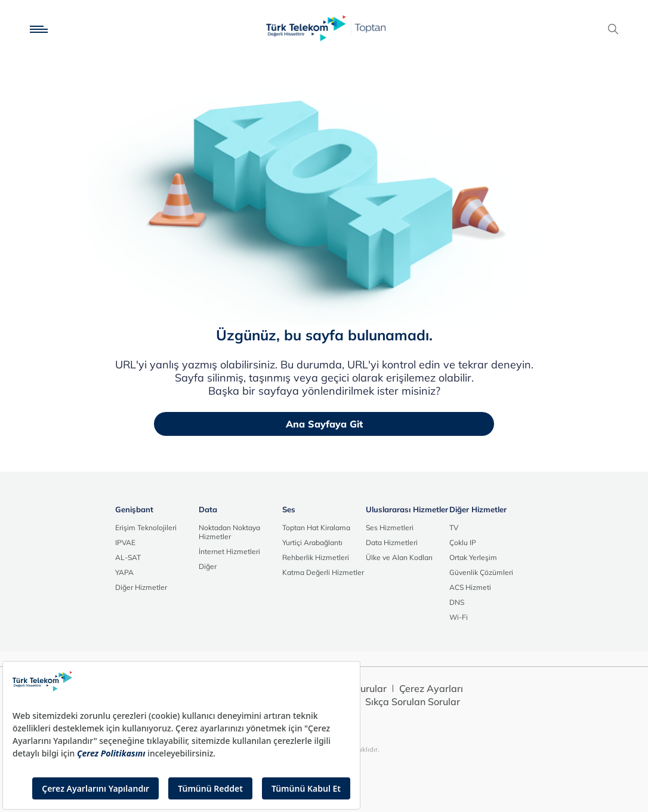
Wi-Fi (459, 617)
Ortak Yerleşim (473, 557)
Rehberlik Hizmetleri (316, 557)
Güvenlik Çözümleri (481, 572)
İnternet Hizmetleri (229, 551)
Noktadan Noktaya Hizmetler (229, 532)
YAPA (124, 572)
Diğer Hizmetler (141, 587)
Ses (289, 509)
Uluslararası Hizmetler (407, 509)
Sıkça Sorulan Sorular (413, 702)
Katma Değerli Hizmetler (323, 572)
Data (208, 509)
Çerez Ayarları (431, 688)
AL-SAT (128, 557)
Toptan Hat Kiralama (316, 528)
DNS (457, 602)
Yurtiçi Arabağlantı (312, 542)
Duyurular (365, 688)
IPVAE (125, 542)
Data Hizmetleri (392, 542)
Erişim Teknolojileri (146, 528)
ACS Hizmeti (470, 587)
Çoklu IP (463, 542)
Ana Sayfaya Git (324, 424)
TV (454, 528)
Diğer (208, 566)
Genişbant (134, 509)
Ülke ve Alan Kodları (399, 557)
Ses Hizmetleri (390, 528)
